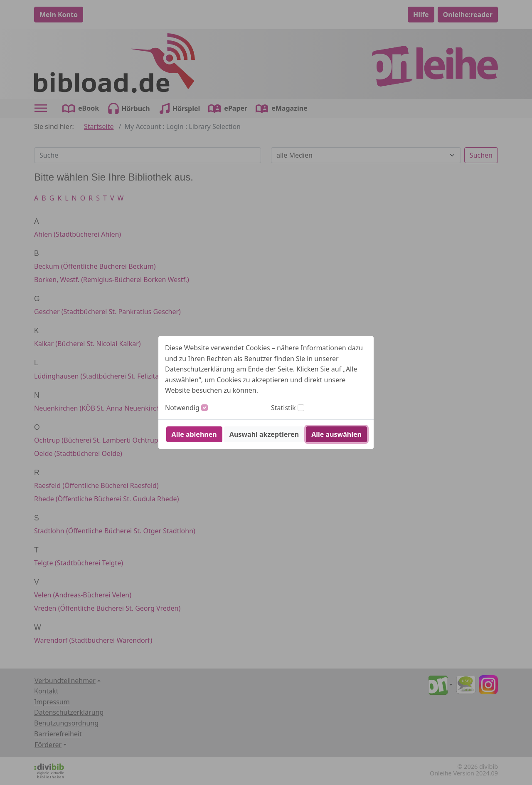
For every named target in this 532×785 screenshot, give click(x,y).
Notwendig (182, 408)
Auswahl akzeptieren (264, 434)
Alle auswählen (336, 434)
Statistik (283, 408)
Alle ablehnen (194, 434)
